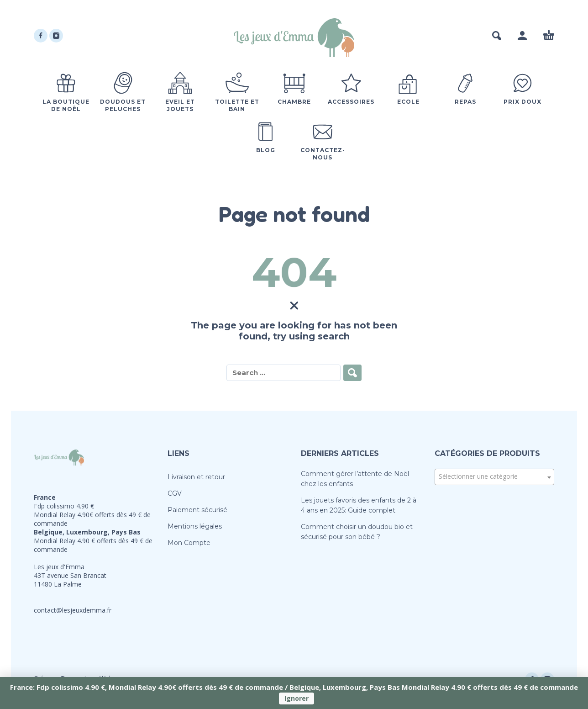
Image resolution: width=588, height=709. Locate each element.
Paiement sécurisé (197, 510)
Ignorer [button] (297, 698)
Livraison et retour (196, 477)
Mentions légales (195, 526)
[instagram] (56, 36)
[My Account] (522, 36)
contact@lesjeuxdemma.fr (73, 610)
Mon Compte (189, 543)
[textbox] (495, 476)
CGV (175, 493)
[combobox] (495, 477)
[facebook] (41, 36)
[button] (497, 36)
